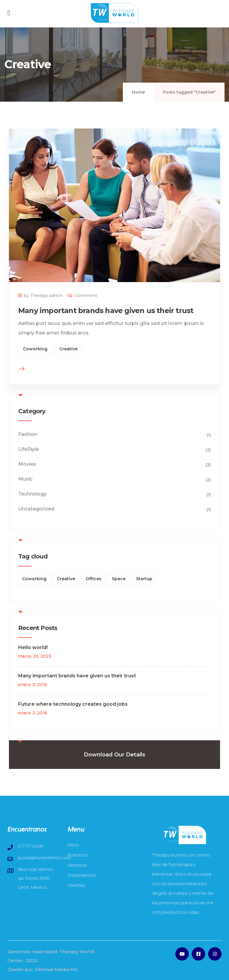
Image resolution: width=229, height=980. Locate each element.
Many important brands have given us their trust (106, 311)
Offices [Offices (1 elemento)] (93, 579)
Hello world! (33, 647)
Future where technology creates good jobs (73, 704)
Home (138, 92)
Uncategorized (36, 509)
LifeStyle (28, 449)
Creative (68, 349)
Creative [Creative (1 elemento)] (66, 579)
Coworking (35, 349)
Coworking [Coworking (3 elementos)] (34, 579)
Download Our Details (114, 755)
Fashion (28, 434)
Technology (32, 494)
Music (25, 479)
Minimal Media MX (57, 969)
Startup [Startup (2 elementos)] (144, 579)
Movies (27, 464)
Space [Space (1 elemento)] (119, 579)
